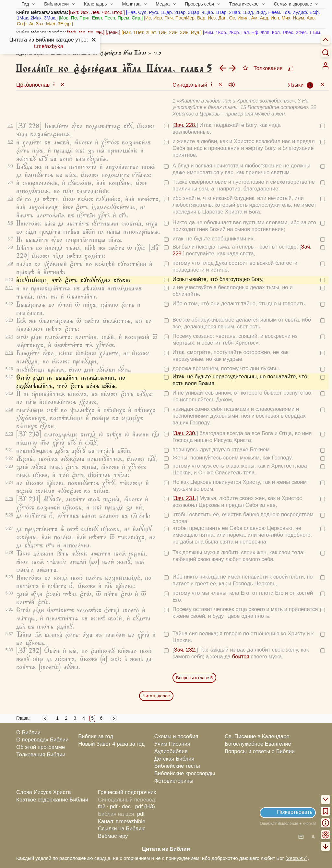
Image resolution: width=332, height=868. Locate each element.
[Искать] (326, 52)
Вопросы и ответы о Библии (260, 751)
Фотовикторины (174, 781)
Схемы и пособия (176, 736)
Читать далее (156, 696)
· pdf (112, 807)
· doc (125, 807)
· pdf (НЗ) (144, 807)
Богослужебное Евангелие (258, 744)
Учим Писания (172, 744)
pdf (141, 814)
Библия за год (96, 736)
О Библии (28, 733)
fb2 (102, 807)
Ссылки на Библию (122, 829)
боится (241, 657)
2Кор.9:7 (296, 858)
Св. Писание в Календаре (257, 736)
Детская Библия (174, 759)
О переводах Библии (42, 740)
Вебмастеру (113, 836)
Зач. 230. (185, 433)
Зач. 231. (185, 498)
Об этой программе (41, 747)
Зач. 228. (185, 125)
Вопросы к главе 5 (194, 678)
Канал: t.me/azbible (122, 821)
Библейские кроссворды (185, 773)
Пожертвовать (295, 812)
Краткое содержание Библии (52, 800)
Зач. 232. (185, 650)
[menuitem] (326, 66)
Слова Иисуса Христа (43, 792)
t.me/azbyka (49, 46)
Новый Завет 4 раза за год (111, 744)
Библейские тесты (177, 766)
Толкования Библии (41, 755)
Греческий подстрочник (127, 792)
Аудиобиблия (171, 751)
